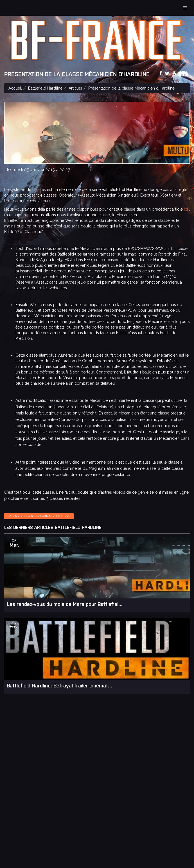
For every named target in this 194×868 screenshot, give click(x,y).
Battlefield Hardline (45, 88)
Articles (75, 88)
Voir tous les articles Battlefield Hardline (39, 516)
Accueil (15, 88)
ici (186, 209)
